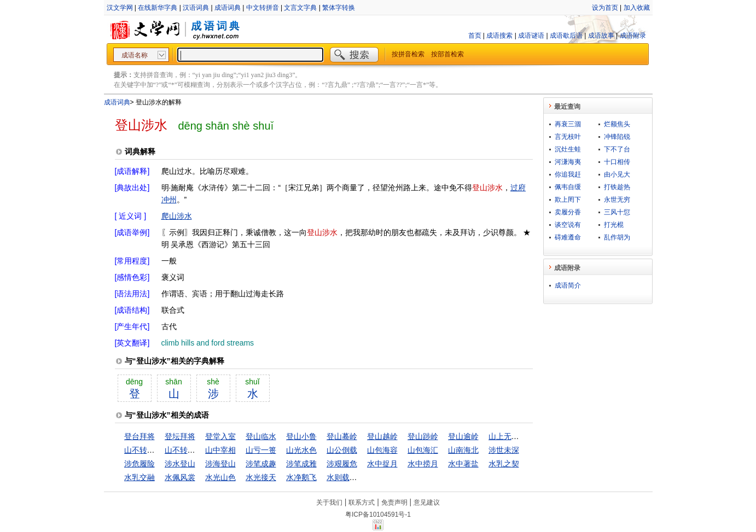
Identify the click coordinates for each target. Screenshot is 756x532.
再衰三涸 (568, 124)
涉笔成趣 (261, 464)
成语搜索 (499, 36)
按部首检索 (447, 54)
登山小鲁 (301, 436)
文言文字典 (300, 8)
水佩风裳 (180, 477)
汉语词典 (196, 8)
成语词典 (228, 8)
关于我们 (329, 502)
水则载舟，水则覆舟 (361, 477)
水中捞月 (423, 464)
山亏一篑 (261, 450)
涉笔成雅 (301, 464)
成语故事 (601, 36)
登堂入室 (220, 436)
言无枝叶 (568, 137)
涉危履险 (139, 464)
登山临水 (261, 436)
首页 (475, 36)
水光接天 (261, 477)
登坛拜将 (180, 436)
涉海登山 (220, 464)
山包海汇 (423, 450)
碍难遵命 (568, 237)
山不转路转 (184, 450)
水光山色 (220, 477)
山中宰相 (220, 450)
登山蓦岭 (342, 436)
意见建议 (427, 502)
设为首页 (605, 8)
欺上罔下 (568, 200)
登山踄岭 (423, 436)
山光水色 (301, 450)
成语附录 (633, 36)
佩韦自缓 (568, 187)
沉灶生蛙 (568, 149)
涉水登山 (180, 464)
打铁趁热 (617, 187)
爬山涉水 (177, 216)
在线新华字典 (158, 8)
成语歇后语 (566, 36)
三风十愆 (617, 212)
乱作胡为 (617, 237)
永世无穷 (617, 200)
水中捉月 (382, 464)
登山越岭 (382, 436)
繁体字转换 (339, 8)
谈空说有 (568, 225)
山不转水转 (143, 450)
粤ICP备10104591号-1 (378, 515)
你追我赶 (568, 174)
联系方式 (362, 502)
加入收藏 (637, 8)
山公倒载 (342, 450)
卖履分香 (568, 212)
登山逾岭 (463, 436)
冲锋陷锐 (617, 137)
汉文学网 (120, 8)
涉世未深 (504, 450)
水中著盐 (463, 464)
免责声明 (394, 502)
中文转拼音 (263, 8)
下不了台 (617, 149)
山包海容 (382, 450)
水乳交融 (139, 477)
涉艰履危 (342, 464)
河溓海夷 (568, 162)
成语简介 (568, 285)
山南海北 (463, 450)
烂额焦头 (617, 124)
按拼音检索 (408, 54)
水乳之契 (504, 464)
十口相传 (617, 162)
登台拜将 (139, 436)
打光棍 (614, 225)
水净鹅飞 (301, 477)
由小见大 (617, 174)
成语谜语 (531, 36)
